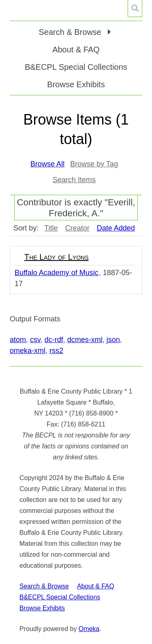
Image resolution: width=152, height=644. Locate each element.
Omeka (89, 629)
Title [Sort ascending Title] (51, 228)
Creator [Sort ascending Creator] (77, 228)
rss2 (56, 351)
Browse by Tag (94, 164)
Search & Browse (44, 586)
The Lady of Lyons (56, 257)
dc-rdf (54, 340)
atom (18, 340)
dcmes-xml (85, 340)
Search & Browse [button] (71, 32)
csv (35, 340)
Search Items (74, 180)
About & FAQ (76, 50)
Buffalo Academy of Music (57, 273)
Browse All (47, 164)
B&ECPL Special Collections (76, 67)
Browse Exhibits (76, 84)
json (113, 340)
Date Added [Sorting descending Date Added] (116, 228)
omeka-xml (28, 351)
